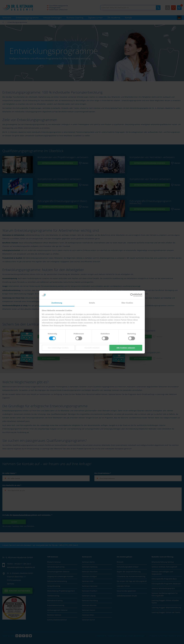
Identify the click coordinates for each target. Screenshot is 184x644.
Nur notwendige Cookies (58, 348)
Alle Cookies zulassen (126, 348)
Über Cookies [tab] (127, 303)
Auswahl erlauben (92, 348)
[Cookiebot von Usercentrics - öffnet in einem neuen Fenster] (132, 295)
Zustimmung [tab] (57, 303)
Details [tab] (92, 303)
